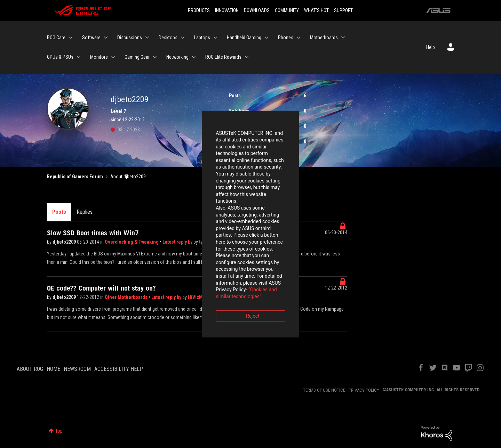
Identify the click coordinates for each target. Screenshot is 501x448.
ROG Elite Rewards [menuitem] (223, 57)
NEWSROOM (77, 369)
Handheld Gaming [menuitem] (244, 38)
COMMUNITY (287, 10)
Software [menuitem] (91, 38)
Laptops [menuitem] (202, 38)
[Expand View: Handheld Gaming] (267, 38)
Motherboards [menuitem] (324, 38)
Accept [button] (289, 262)
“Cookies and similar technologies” (205, 243)
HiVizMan (198, 297)
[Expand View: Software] (106, 38)
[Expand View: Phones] (299, 38)
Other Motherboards (127, 297)
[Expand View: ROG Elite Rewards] (247, 57)
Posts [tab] (59, 212)
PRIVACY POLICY (364, 390)
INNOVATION (227, 10)
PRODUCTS (199, 10)
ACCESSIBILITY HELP (119, 369)
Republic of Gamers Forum (75, 177)
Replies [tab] (85, 212)
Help (431, 47)
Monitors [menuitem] (99, 57)
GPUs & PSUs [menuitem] (60, 57)
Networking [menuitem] (177, 57)
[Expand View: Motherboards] (343, 38)
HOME (53, 369)
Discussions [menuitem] (130, 38)
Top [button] (59, 431)
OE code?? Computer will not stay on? (101, 288)
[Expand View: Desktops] (183, 38)
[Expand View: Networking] (194, 57)
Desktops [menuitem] (168, 38)
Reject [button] (212, 262)
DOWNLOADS (257, 10)
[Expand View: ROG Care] (71, 38)
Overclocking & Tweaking (132, 242)
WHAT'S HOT (316, 10)
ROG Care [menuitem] (56, 38)
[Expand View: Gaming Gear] (155, 57)
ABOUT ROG (30, 369)
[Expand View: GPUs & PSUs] (79, 57)
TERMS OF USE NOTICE (324, 390)
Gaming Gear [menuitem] (137, 57)
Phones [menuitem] (286, 38)
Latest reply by (167, 297)
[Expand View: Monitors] (113, 57)
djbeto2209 (65, 242)
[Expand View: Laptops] (215, 38)
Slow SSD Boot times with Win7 (93, 233)
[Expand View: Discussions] (147, 38)
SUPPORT (343, 10)
